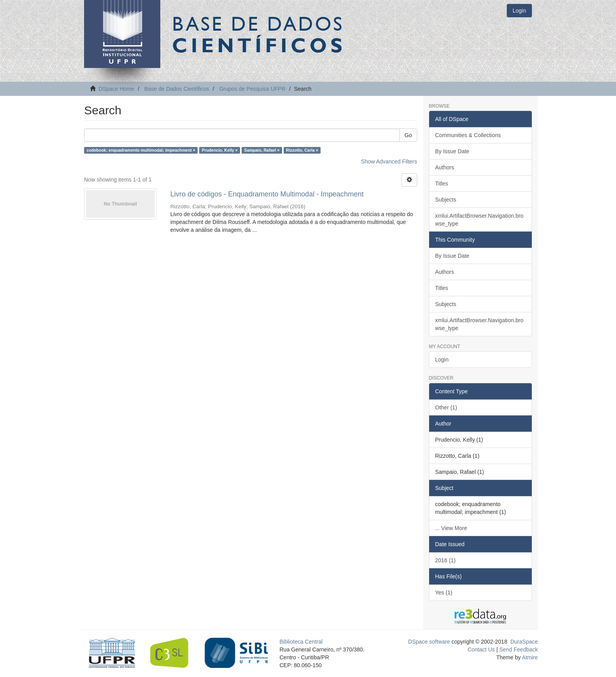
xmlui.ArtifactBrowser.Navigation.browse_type (479, 220)
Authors (445, 167)
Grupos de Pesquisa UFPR (252, 89)
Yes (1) (444, 593)
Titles (442, 183)
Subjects (446, 200)
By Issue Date (452, 151)
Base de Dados (259, 34)
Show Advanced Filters (389, 161)
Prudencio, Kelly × (220, 150)
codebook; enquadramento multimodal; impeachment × (141, 150)
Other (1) (446, 407)
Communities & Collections (468, 135)
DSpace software (429, 642)
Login (442, 360)
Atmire (529, 657)
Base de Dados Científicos (177, 89)
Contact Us (481, 649)
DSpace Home (116, 89)
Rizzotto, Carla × (302, 150)
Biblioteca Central (301, 642)
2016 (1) (445, 560)
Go (408, 135)
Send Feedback (519, 649)
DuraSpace (524, 642)
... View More (451, 528)
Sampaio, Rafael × (262, 150)
